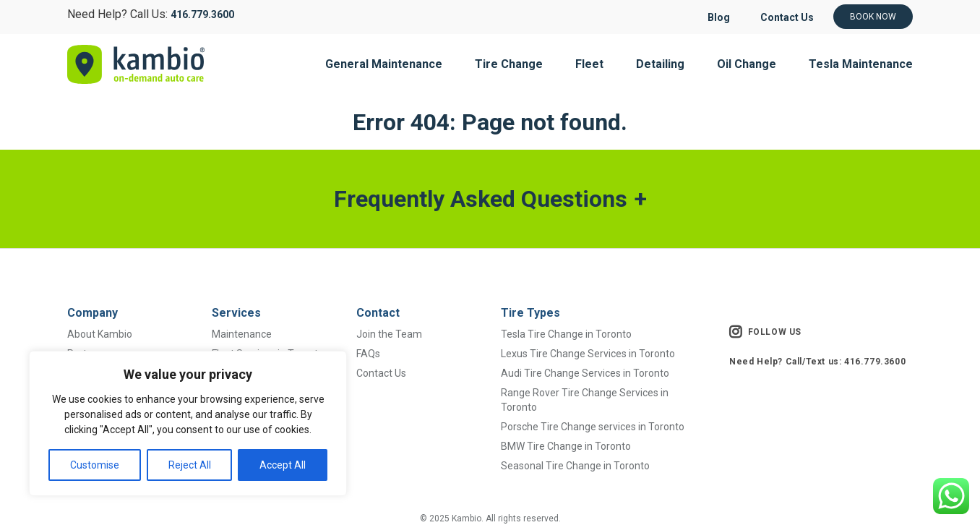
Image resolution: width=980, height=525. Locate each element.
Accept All (283, 465)
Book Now (873, 17)
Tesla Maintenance (861, 64)
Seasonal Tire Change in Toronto (575, 466)
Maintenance (242, 334)
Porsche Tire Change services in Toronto (593, 427)
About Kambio (100, 334)
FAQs (368, 354)
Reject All (190, 465)
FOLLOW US (765, 332)
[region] (188, 423)
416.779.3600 (202, 14)
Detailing (660, 64)
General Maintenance (384, 64)
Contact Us (787, 17)
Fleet (589, 64)
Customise (95, 465)
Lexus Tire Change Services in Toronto (588, 354)
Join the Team (389, 334)
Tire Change (509, 64)
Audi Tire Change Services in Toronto (585, 373)
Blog (719, 17)
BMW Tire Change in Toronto (566, 446)
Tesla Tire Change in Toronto (566, 334)
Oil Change (747, 64)
